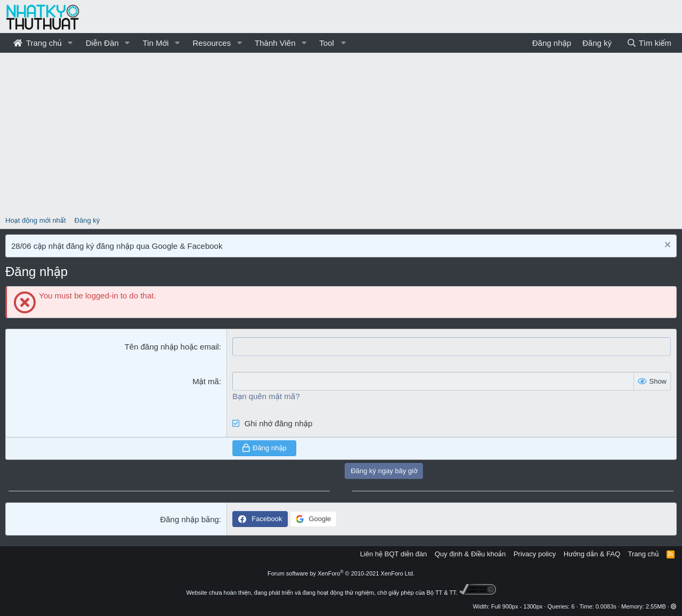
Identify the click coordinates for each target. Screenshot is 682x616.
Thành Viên (275, 43)
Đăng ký (87, 220)
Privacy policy (535, 554)
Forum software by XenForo (341, 573)
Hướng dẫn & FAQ (592, 554)
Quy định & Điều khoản (470, 554)
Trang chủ (38, 43)
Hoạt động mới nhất (36, 220)
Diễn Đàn (102, 43)
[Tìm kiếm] (649, 43)
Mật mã (206, 381)
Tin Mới (156, 43)
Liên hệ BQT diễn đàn (394, 554)
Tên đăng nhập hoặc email (172, 347)
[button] (70, 43)
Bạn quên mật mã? (266, 396)
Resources (212, 43)
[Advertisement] (341, 133)
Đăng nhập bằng (189, 519)
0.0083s (606, 606)
